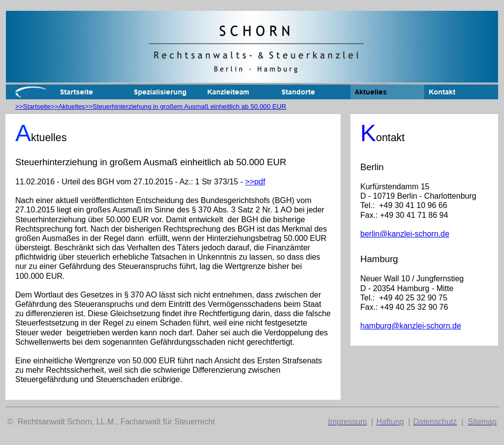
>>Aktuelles (68, 106)
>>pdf (255, 182)
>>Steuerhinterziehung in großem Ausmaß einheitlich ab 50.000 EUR (186, 106)
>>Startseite (33, 106)
